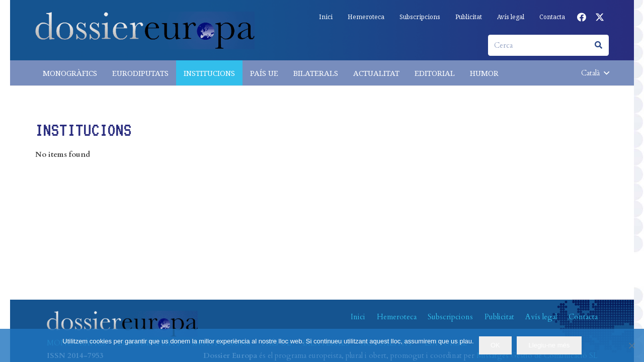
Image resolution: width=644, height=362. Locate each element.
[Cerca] (548, 45)
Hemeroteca (397, 317)
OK (495, 345)
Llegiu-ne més (549, 345)
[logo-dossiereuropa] (145, 30)
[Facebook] (582, 17)
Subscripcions (450, 317)
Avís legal (541, 317)
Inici (358, 317)
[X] (600, 17)
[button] (595, 73)
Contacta (583, 317)
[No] (631, 345)
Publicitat (499, 317)
